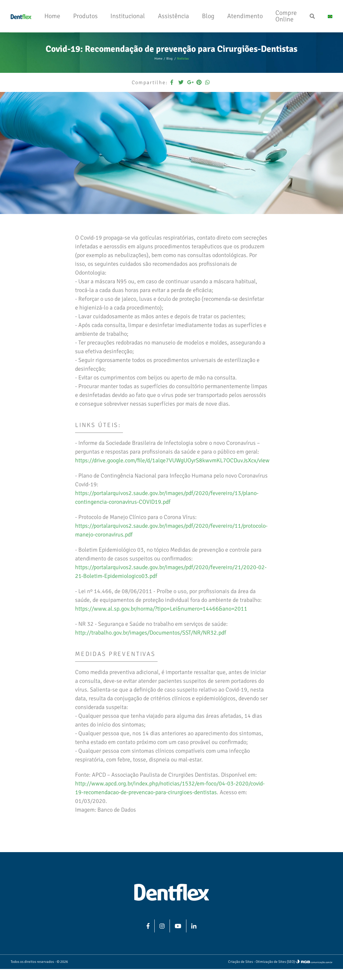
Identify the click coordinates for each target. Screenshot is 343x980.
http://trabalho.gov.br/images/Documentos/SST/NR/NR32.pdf (151, 633)
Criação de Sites (241, 962)
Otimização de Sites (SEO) (275, 962)
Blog (170, 59)
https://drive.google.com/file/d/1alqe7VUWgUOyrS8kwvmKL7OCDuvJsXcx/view (172, 460)
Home (158, 59)
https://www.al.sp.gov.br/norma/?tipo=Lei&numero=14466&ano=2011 (161, 609)
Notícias (183, 59)
